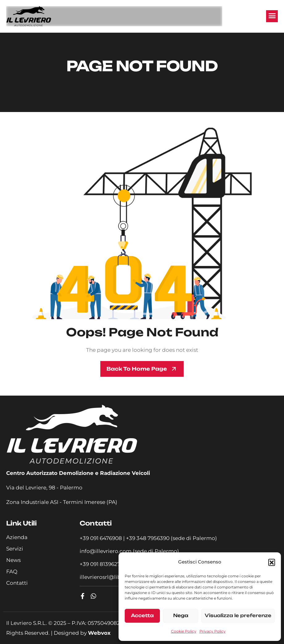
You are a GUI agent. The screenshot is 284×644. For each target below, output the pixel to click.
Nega (181, 615)
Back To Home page (137, 369)
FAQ (12, 571)
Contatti (17, 583)
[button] (272, 562)
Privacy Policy (213, 631)
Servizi (15, 549)
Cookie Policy (184, 631)
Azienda (17, 537)
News (13, 560)
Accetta (142, 615)
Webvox (99, 633)
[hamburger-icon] (272, 16)
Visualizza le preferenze (238, 615)
